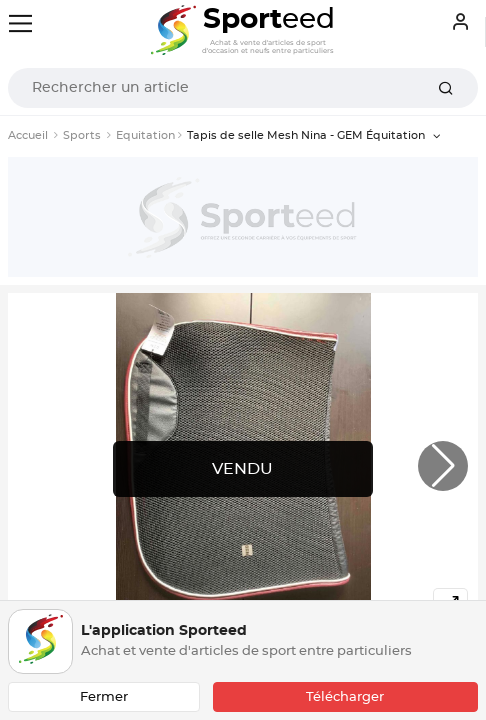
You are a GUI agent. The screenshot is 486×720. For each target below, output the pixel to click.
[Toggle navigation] (20, 23)
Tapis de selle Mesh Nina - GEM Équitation (307, 135)
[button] (443, 466)
